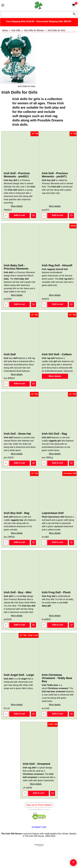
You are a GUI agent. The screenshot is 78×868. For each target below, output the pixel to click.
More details (17, 209)
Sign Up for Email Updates (39, 826)
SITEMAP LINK (39, 849)
